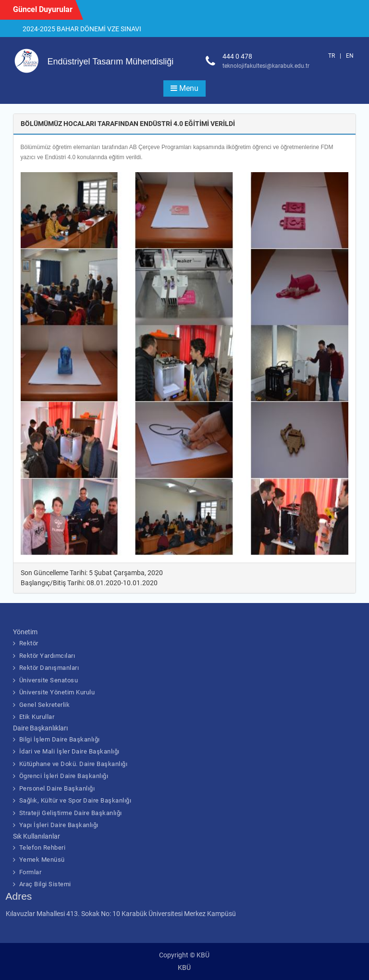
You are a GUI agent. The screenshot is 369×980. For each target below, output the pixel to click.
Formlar (31, 872)
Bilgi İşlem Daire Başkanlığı (60, 739)
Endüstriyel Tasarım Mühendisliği (111, 62)
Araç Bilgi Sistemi (45, 884)
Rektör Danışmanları (49, 668)
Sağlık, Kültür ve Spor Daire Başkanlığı (75, 800)
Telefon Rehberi (43, 848)
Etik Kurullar (37, 717)
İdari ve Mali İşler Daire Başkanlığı (69, 751)
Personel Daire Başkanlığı (57, 788)
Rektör (29, 643)
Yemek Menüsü (42, 860)
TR (332, 56)
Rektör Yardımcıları (47, 656)
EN (350, 56)
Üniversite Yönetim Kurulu (57, 692)
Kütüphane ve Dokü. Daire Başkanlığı (74, 764)
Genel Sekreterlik (45, 705)
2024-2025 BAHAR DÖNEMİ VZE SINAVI (82, 29)
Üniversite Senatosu (49, 680)
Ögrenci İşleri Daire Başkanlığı (64, 776)
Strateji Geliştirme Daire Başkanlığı (71, 813)
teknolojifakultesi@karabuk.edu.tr (266, 66)
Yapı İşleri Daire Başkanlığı (59, 825)
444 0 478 (237, 56)
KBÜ (184, 967)
